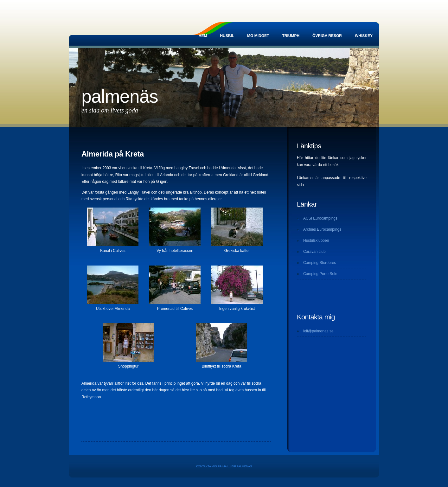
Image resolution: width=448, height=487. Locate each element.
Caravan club (314, 252)
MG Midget (258, 36)
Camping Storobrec (320, 263)
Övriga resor (327, 36)
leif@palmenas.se (318, 331)
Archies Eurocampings (322, 229)
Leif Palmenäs (241, 466)
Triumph (291, 36)
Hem (203, 36)
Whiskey (364, 36)
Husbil (227, 36)
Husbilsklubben (316, 240)
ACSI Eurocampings (320, 218)
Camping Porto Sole (320, 274)
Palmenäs (120, 96)
